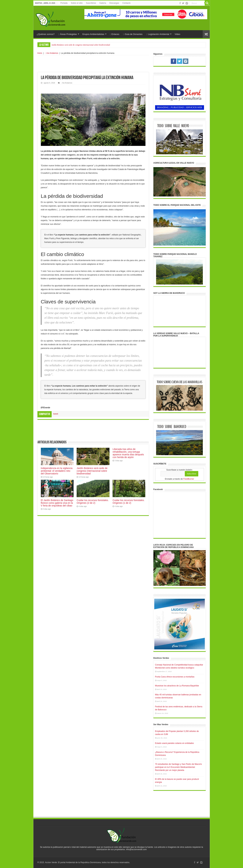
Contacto (126, 3)
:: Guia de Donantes (133, 34)
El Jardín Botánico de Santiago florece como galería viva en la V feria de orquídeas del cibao (57, 503)
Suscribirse (91, 3)
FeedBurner (189, 479)
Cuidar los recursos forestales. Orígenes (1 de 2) (129, 502)
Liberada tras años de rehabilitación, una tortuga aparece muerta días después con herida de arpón (128, 453)
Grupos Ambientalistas (93, 34)
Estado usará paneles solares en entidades (174, 743)
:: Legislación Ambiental (158, 34)
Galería (103, 3)
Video (177, 34)
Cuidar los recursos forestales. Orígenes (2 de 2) (93, 502)
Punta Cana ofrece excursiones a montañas (175, 677)
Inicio (40, 53)
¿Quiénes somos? (46, 34)
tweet (56, 414)
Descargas (114, 3)
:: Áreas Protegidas (68, 34)
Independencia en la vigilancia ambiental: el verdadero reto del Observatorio (57, 471)
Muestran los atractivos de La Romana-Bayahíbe (177, 686)
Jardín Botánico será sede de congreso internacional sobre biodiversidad (81, 45)
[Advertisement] (93, 64)
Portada (64, 3)
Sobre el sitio (77, 3)
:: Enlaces (114, 34)
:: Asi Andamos (51, 53)
